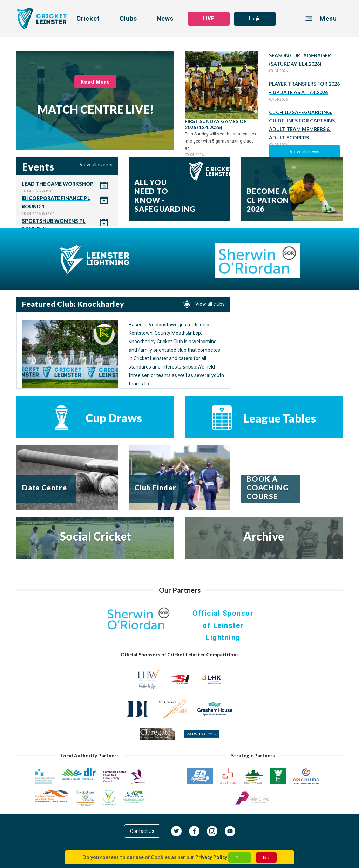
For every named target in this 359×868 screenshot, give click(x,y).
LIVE (209, 19)
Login (255, 19)
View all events (96, 165)
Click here (67, 187)
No (266, 857)
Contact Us (142, 831)
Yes (240, 857)
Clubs (128, 18)
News (165, 18)
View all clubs (204, 304)
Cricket (88, 18)
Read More (96, 82)
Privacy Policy (211, 857)
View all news (304, 152)
